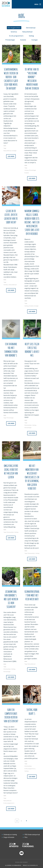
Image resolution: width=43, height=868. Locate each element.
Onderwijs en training (10, 835)
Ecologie (35, 40)
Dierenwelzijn (31, 28)
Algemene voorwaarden (13, 865)
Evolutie (23, 40)
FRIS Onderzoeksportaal (32, 835)
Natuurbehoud (27, 32)
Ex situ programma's (16, 36)
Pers (26, 837)
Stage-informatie (9, 837)
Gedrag (31, 36)
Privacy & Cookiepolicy (30, 865)
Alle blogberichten (14, 28)
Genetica (14, 32)
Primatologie (10, 40)
